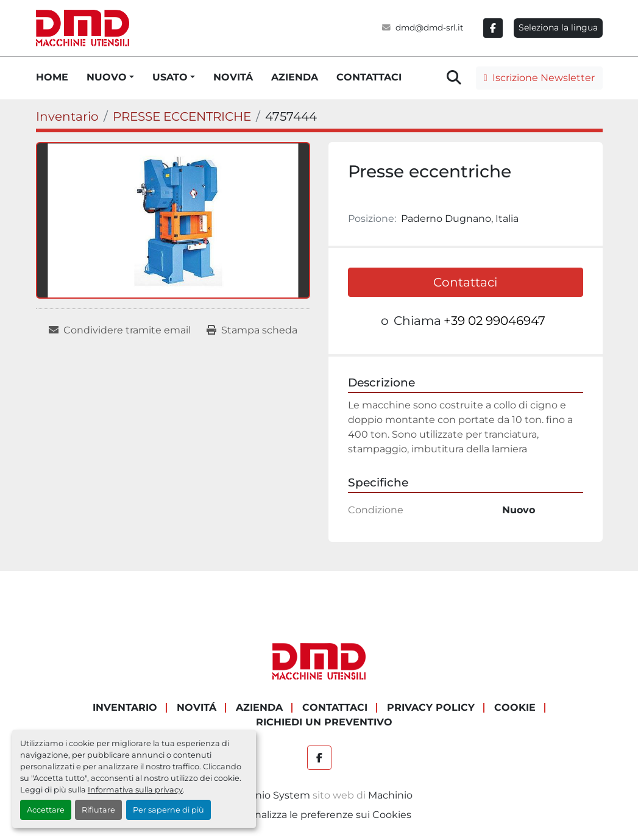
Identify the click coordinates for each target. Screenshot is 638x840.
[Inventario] (67, 116)
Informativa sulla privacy (135, 790)
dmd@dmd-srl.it (430, 27)
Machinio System (268, 795)
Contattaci (465, 282)
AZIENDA (295, 77)
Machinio (390, 795)
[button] (110, 77)
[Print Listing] (252, 330)
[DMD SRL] (319, 661)
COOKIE (515, 707)
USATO (170, 77)
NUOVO (107, 77)
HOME (52, 77)
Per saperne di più (168, 810)
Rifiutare (98, 810)
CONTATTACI (369, 77)
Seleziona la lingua (558, 27)
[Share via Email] (120, 330)
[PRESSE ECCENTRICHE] (182, 116)
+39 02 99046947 (494, 321)
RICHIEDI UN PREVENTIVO (324, 722)
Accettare (46, 810)
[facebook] (493, 28)
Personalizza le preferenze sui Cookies (319, 815)
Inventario (125, 707)
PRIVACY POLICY (431, 707)
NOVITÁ (233, 77)
